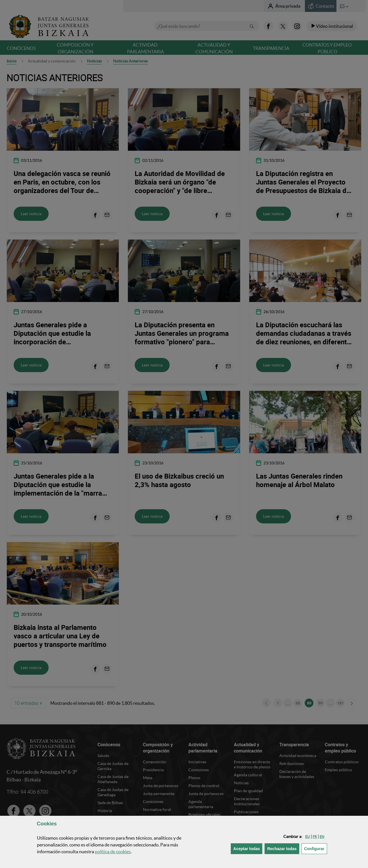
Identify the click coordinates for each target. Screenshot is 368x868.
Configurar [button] (316, 848)
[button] (307, 837)
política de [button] (113, 852)
